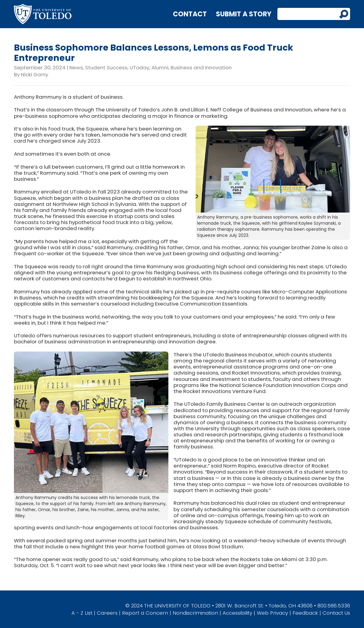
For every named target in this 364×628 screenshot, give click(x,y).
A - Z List (82, 613)
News (76, 68)
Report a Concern (145, 613)
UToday (139, 68)
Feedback (305, 613)
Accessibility (237, 613)
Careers (107, 613)
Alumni (160, 68)
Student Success (106, 68)
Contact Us (336, 613)
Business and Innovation (201, 68)
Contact (190, 14)
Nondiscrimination (195, 613)
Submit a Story (244, 14)
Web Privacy (272, 613)
